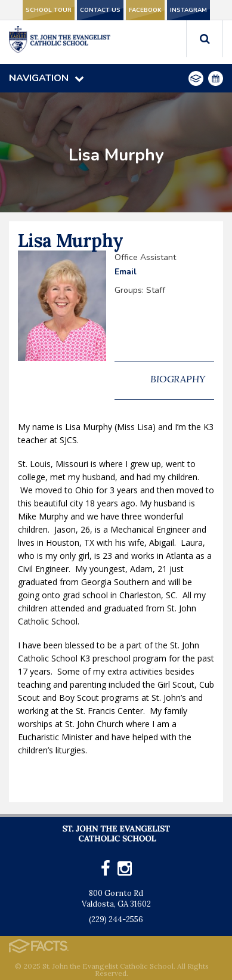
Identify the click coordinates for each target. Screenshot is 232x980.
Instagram (188, 10)
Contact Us (100, 10)
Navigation (47, 78)
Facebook (145, 10)
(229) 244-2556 (116, 919)
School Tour (49, 10)
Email (126, 272)
